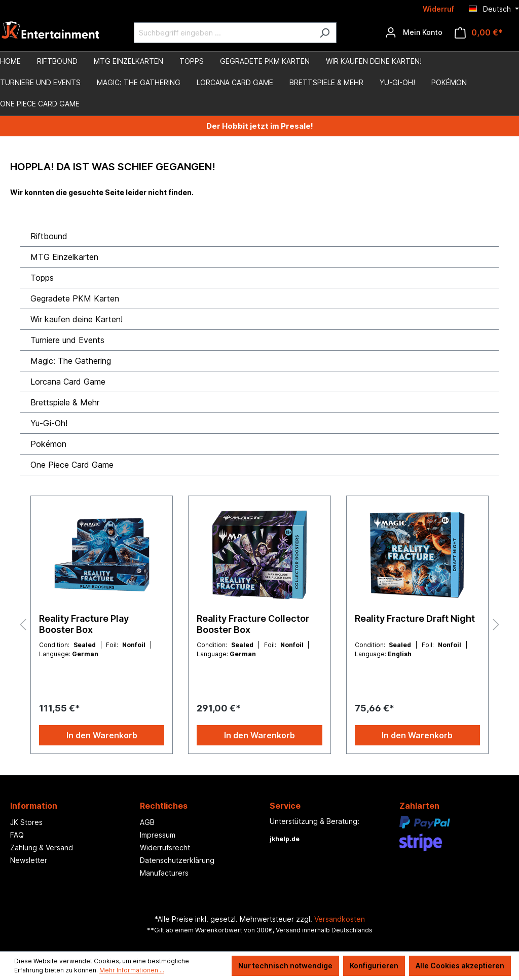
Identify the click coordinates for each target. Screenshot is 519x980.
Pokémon (48, 444)
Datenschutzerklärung (177, 860)
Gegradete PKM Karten (75, 298)
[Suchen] (325, 33)
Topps (42, 278)
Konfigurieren (374, 966)
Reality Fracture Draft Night (415, 618)
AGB (147, 822)
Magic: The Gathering (71, 361)
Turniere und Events (67, 340)
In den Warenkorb (102, 735)
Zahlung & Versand (42, 847)
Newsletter (29, 860)
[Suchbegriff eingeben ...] (224, 33)
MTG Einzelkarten (64, 257)
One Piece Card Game (72, 465)
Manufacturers (164, 873)
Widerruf (438, 9)
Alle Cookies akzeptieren (460, 966)
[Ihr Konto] (414, 32)
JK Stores (26, 822)
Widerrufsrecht (165, 847)
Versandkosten (340, 919)
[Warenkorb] (479, 33)
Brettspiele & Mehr (65, 402)
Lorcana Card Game (68, 382)
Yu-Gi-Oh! (49, 423)
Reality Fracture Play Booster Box (84, 624)
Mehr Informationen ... (132, 970)
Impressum (158, 835)
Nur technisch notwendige (285, 966)
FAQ (17, 835)
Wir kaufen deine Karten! (77, 319)
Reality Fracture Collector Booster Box (253, 624)
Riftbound (49, 236)
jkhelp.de (285, 839)
